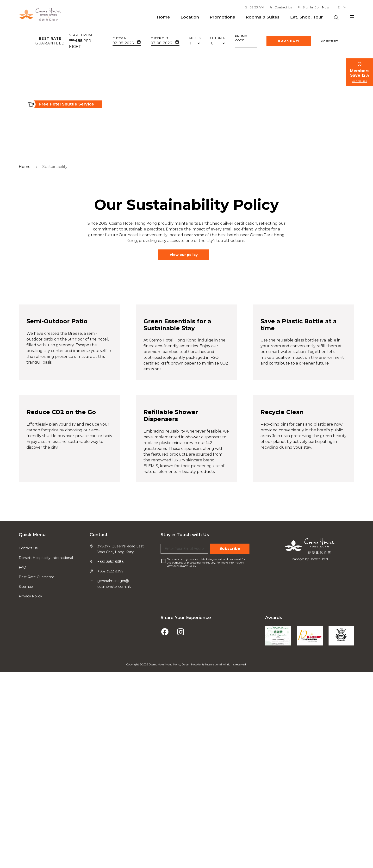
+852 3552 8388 (111, 791)
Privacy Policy (30, 826)
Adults (195, 38)
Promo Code (241, 38)
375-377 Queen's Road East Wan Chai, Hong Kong (121, 779)
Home (163, 17)
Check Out (159, 38)
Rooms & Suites (263, 17)
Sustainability (55, 167)
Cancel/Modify (329, 41)
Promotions (222, 17)
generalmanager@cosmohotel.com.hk (114, 813)
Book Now (289, 41)
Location (190, 17)
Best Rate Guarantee (37, 807)
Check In (119, 38)
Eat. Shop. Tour (306, 17)
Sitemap (26, 816)
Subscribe (230, 778)
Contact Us (283, 7)
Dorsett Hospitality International (46, 787)
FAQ (22, 797)
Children (218, 38)
